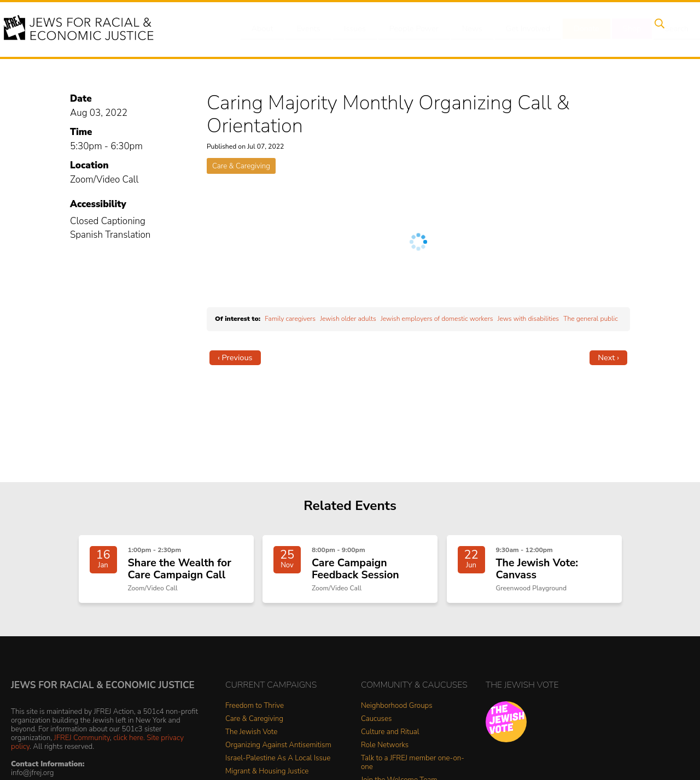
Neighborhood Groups (397, 711)
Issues (349, 29)
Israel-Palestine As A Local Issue (278, 763)
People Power (407, 29)
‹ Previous (235, 357)
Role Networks (385, 750)
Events (306, 29)
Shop (616, 29)
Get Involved (517, 29)
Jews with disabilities (528, 319)
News (463, 29)
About (263, 29)
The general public (591, 319)
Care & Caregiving (241, 166)
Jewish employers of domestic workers (437, 319)
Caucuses (376, 724)
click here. (129, 743)
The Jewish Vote (251, 737)
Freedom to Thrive (255, 711)
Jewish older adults (348, 319)
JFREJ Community (82, 743)
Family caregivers (290, 319)
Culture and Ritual (390, 737)
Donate (573, 29)
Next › (608, 357)
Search (657, 29)
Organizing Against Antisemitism (278, 750)
